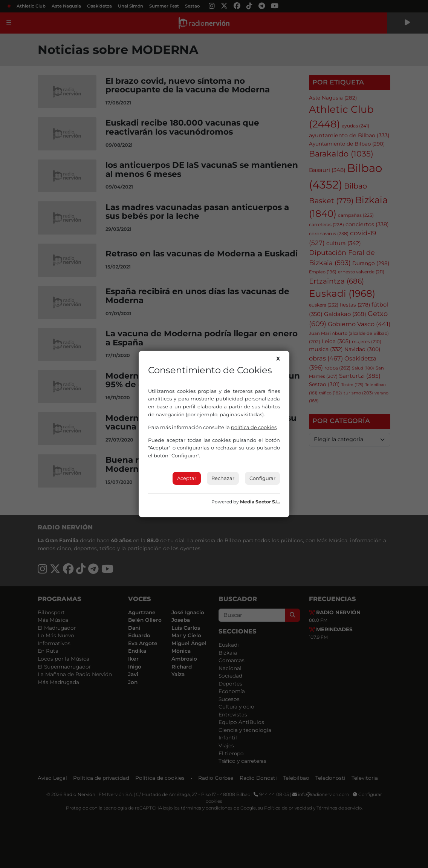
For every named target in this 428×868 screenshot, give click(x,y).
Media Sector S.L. (260, 502)
